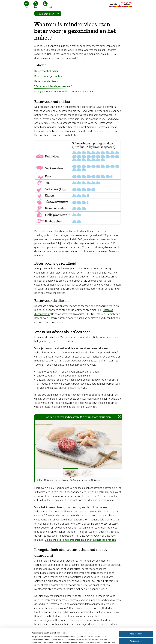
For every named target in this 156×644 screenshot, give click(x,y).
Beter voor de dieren (46, 81)
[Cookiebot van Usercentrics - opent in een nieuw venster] (16, 639)
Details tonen (37, 639)
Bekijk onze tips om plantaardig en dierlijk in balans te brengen (80, 540)
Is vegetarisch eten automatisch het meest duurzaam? (65, 91)
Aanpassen (136, 625)
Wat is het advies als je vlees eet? (53, 86)
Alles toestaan (136, 618)
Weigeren (136, 632)
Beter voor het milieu (46, 71)
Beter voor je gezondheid (49, 76)
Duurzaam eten (48, 14)
